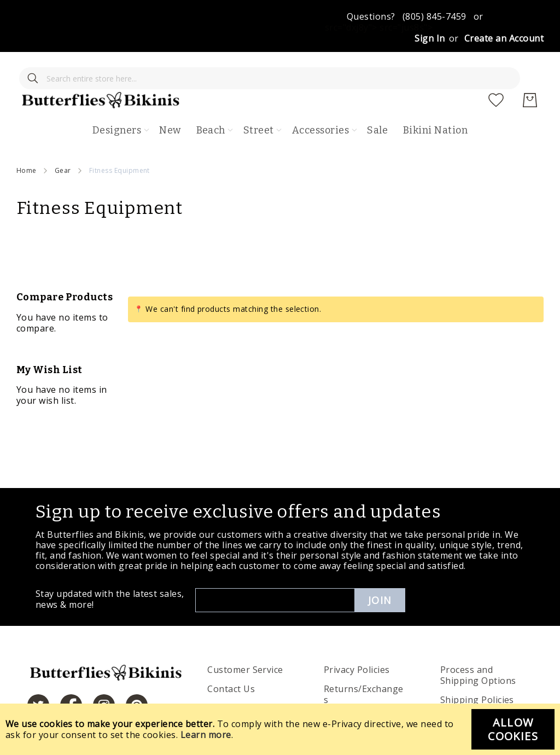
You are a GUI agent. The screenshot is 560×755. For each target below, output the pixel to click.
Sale (377, 98)
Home (27, 139)
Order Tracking (241, 677)
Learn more (206, 735)
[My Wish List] (496, 68)
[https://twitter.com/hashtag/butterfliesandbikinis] (38, 673)
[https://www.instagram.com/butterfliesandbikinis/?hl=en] (104, 673)
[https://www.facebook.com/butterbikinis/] (71, 673)
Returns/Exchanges (364, 663)
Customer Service (245, 638)
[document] (280, 729)
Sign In (430, 38)
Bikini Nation (435, 98)
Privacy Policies (357, 638)
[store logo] (288, 68)
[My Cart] (530, 68)
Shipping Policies (477, 669)
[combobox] (96, 68)
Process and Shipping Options (478, 644)
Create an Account (504, 38)
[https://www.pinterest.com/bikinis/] (137, 673)
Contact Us (231, 658)
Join (380, 568)
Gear (63, 139)
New (170, 98)
